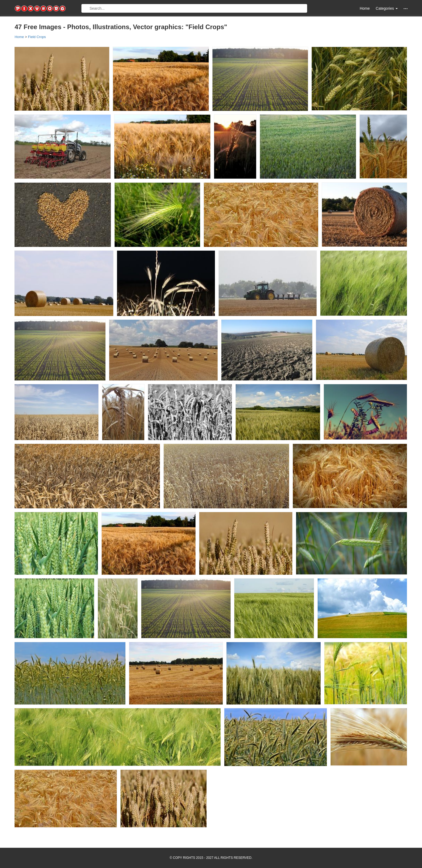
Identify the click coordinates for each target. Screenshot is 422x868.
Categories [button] (387, 8)
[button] (406, 8)
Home (365, 8)
